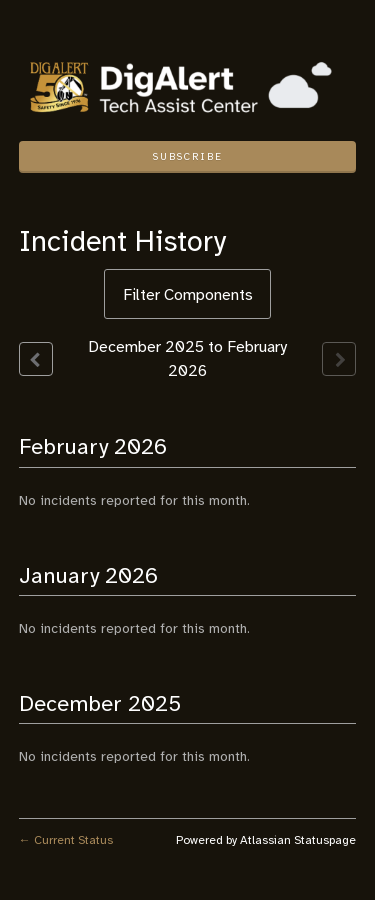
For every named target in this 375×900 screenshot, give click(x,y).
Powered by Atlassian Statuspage (266, 840)
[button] (188, 157)
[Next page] (339, 359)
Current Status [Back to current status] (66, 840)
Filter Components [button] (188, 295)
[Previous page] (36, 359)
